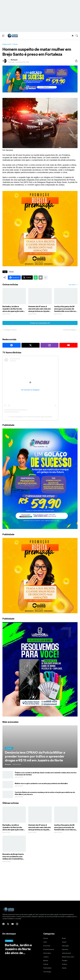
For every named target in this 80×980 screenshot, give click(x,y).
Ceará (64, 942)
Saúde (64, 968)
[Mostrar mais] (45, 278)
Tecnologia (47, 972)
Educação (65, 946)
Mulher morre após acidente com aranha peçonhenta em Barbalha (41, 783)
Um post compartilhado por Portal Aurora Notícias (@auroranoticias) (30, 417)
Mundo (46, 961)
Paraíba (65, 961)
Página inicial (7, 44)
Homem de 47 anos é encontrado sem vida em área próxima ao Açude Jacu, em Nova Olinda (40, 309)
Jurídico (46, 957)
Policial (15, 44)
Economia (47, 946)
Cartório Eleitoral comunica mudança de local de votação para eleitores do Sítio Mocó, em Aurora (45, 793)
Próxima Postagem (70, 330)
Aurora (46, 938)
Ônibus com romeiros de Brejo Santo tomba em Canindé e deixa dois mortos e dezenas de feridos (46, 774)
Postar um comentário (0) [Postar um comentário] (40, 323)
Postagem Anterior (10, 330)
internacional (66, 953)
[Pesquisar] (77, 36)
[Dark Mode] (73, 36)
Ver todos (72, 285)
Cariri (45, 942)
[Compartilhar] (75, 61)
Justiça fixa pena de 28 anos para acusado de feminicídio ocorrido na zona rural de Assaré (65, 309)
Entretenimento (49, 949)
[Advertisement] (40, 16)
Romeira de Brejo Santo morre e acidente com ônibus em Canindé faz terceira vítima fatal (13, 857)
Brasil (64, 938)
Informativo (47, 953)
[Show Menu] (3, 36)
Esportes (65, 949)
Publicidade (47, 968)
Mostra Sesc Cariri (68, 957)
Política (64, 964)
